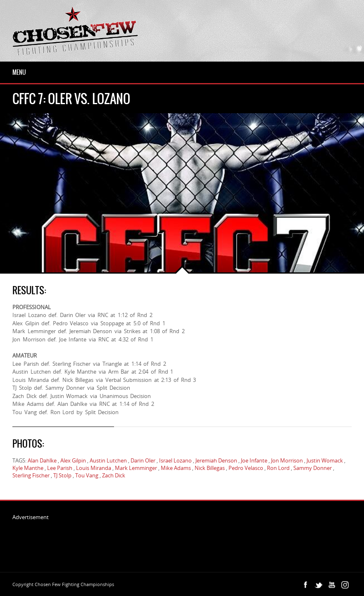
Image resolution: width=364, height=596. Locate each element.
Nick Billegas (210, 468)
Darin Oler (143, 460)
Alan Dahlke (42, 460)
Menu (19, 72)
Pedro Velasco (246, 468)
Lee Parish (60, 468)
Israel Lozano (175, 460)
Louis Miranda (94, 468)
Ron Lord (278, 468)
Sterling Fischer (31, 475)
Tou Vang (87, 475)
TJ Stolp (62, 475)
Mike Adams (176, 468)
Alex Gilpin (73, 460)
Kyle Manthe (28, 468)
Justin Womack (325, 460)
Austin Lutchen (108, 460)
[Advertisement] (163, 539)
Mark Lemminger (136, 468)
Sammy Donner (313, 468)
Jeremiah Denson (216, 460)
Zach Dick (114, 475)
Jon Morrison (287, 460)
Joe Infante (254, 460)
